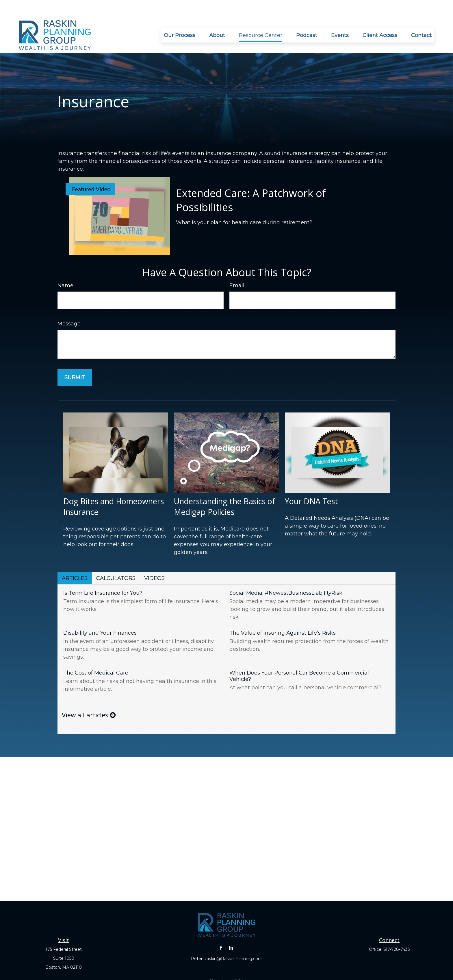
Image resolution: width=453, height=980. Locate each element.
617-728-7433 (397, 932)
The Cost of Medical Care (96, 655)
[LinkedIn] (231, 931)
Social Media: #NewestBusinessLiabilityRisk (286, 576)
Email (237, 268)
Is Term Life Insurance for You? (103, 576)
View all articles (89, 698)
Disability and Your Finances (100, 616)
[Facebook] (221, 931)
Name (65, 268)
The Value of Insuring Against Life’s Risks (283, 616)
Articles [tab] (75, 561)
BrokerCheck (291, 974)
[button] (180, 18)
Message (69, 306)
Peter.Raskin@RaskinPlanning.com (227, 941)
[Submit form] (75, 360)
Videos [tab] (154, 561)
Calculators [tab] (116, 561)
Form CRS (233, 963)
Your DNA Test (311, 484)
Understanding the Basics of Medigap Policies (224, 489)
